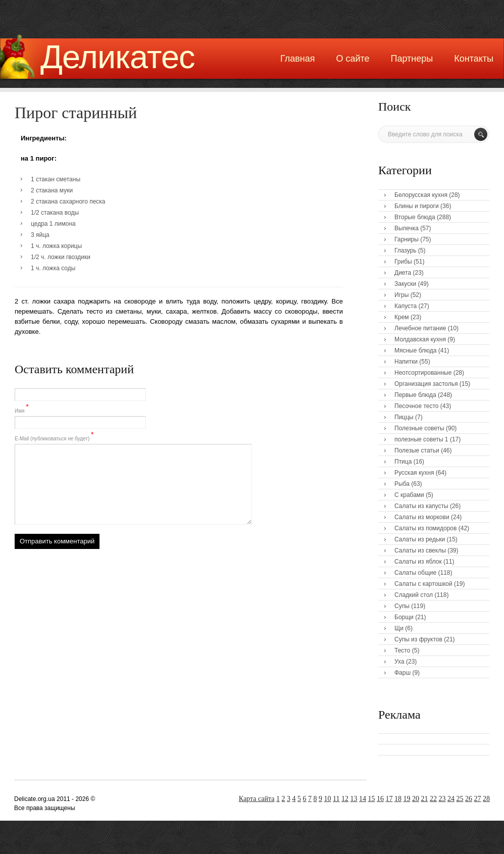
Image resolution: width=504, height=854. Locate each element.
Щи (399, 628)
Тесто (402, 650)
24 (451, 799)
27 (478, 799)
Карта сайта (257, 799)
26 (469, 799)
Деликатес (118, 57)
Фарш (402, 673)
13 (354, 799)
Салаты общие (415, 573)
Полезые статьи (417, 450)
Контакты (474, 59)
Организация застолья (426, 384)
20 (416, 799)
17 (389, 799)
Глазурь (406, 250)
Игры (401, 295)
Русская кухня (414, 473)
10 (328, 799)
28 (486, 799)
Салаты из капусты (421, 506)
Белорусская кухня (421, 195)
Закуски (405, 284)
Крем (402, 317)
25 (460, 799)
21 (425, 799)
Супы (402, 606)
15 (372, 799)
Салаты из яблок (418, 562)
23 (442, 799)
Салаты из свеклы (420, 550)
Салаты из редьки (420, 539)
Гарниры (407, 239)
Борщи (404, 617)
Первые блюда (415, 395)
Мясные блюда (416, 350)
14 (363, 799)
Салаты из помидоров (425, 528)
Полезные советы (419, 428)
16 (380, 799)
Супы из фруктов (418, 639)
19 (407, 799)
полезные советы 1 (421, 439)
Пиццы (404, 417)
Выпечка (407, 228)
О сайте (352, 59)
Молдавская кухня (420, 339)
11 (336, 799)
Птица (403, 462)
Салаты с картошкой (423, 584)
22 (433, 799)
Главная (298, 59)
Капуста (406, 306)
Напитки (406, 362)
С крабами (409, 495)
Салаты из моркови (422, 517)
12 (345, 799)
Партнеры (412, 59)
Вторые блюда (415, 217)
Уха (399, 662)
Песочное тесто (416, 406)
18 (398, 799)
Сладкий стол (414, 595)
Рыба (402, 484)
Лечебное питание (420, 328)
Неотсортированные (423, 373)
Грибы (403, 262)
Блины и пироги (417, 206)
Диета (403, 273)
